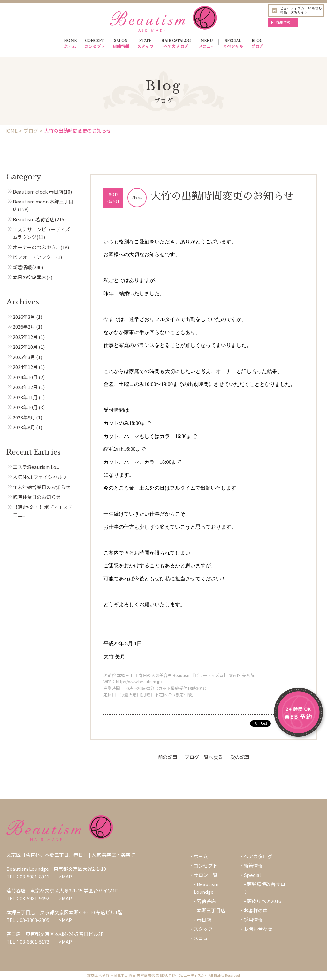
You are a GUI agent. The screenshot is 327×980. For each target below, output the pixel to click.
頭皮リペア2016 (264, 901)
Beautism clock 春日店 (38, 191)
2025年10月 (25, 347)
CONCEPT (95, 44)
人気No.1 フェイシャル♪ (40, 477)
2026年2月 (24, 327)
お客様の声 (256, 910)
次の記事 (240, 757)
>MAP (65, 876)
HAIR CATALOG (176, 44)
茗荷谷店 (206, 901)
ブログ (31, 130)
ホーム (201, 856)
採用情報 (283, 22)
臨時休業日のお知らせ (37, 497)
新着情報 (22, 267)
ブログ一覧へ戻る (204, 757)
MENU (207, 44)
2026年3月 (24, 317)
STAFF (145, 44)
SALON (121, 44)
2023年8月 (24, 427)
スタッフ (203, 929)
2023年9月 (24, 417)
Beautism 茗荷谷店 (34, 219)
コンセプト (205, 865)
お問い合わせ (258, 929)
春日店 (204, 919)
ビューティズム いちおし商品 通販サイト (301, 10)
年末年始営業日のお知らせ (42, 487)
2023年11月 (25, 397)
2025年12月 (25, 337)
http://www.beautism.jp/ (139, 681)
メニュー (203, 938)
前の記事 (168, 757)
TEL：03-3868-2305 (28, 920)
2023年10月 (25, 407)
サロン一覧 (205, 875)
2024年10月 (25, 377)
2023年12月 (25, 387)
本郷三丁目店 (211, 910)
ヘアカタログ (258, 856)
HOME (70, 44)
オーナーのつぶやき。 (37, 247)
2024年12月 (25, 367)
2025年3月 (24, 357)
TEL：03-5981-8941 (28, 876)
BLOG (257, 44)
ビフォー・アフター (34, 257)
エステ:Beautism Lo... (36, 467)
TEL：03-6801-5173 (28, 942)
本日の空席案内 (30, 277)
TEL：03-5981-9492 (28, 898)
